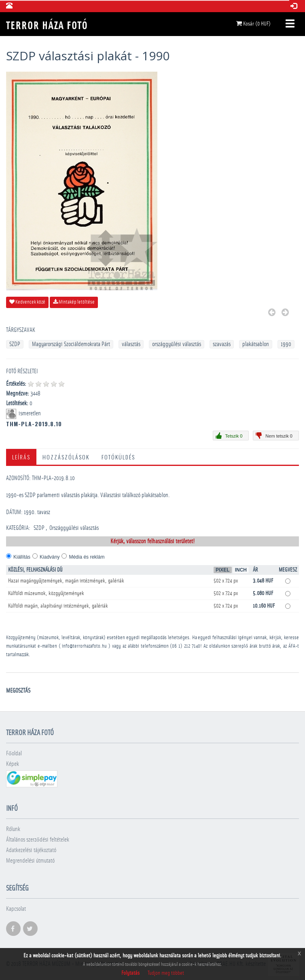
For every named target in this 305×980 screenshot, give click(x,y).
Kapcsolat (16, 909)
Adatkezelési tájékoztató (31, 850)
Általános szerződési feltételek (38, 840)
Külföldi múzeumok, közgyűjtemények (46, 593)
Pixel (223, 570)
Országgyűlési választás (74, 528)
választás (131, 344)
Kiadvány (50, 557)
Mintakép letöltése (74, 302)
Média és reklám (87, 557)
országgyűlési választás (177, 344)
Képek (13, 764)
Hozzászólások (66, 457)
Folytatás (130, 973)
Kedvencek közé (27, 302)
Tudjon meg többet (166, 973)
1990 (286, 344)
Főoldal (14, 754)
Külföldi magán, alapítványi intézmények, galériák (58, 606)
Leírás (21, 457)
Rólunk (13, 829)
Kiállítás (22, 557)
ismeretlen (30, 413)
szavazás (222, 344)
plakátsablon (256, 344)
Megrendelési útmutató (30, 861)
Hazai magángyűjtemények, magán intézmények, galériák (66, 581)
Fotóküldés (118, 457)
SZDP (15, 344)
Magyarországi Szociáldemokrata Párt (71, 344)
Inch (241, 570)
